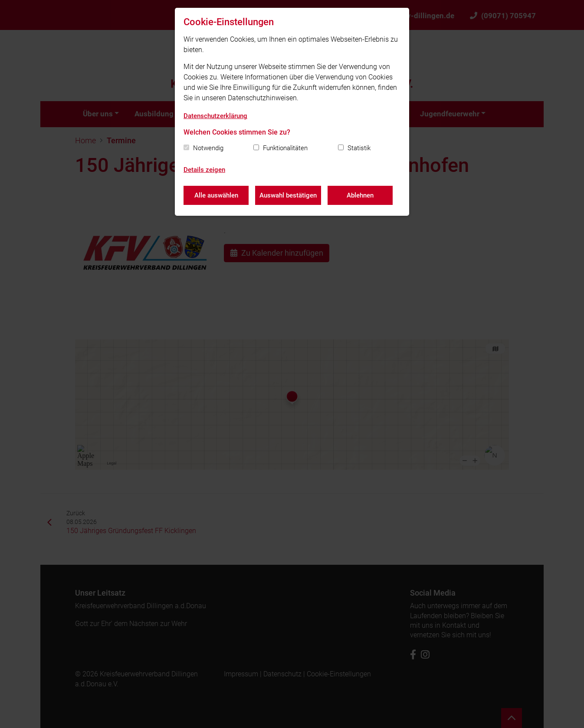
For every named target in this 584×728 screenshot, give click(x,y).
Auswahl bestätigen (288, 195)
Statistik (359, 148)
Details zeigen (204, 170)
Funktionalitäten (285, 148)
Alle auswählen (216, 195)
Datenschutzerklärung (215, 116)
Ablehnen (360, 195)
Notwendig (208, 148)
